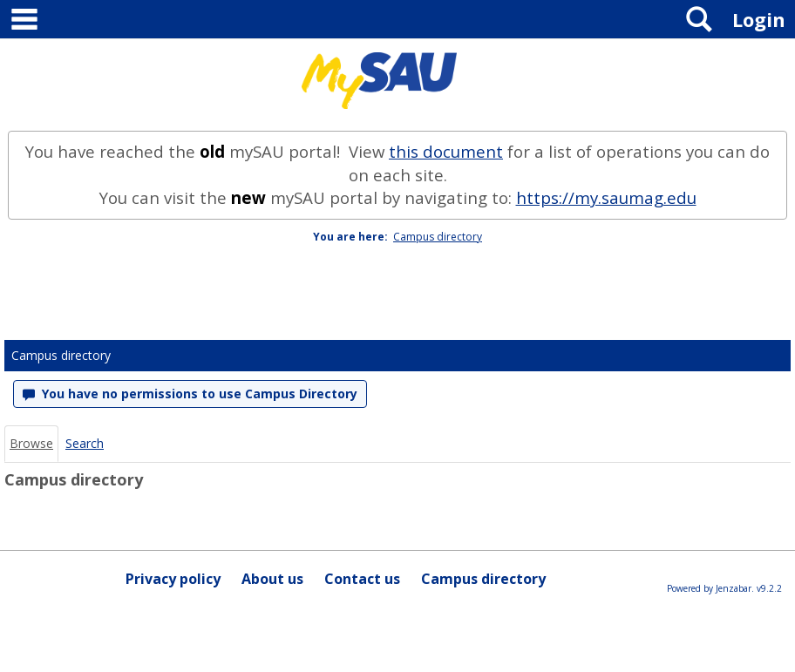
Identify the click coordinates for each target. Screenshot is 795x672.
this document (446, 151)
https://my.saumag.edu (606, 197)
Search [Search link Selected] (85, 443)
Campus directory (438, 237)
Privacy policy (173, 579)
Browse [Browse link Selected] (31, 443)
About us (272, 579)
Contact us (362, 579)
